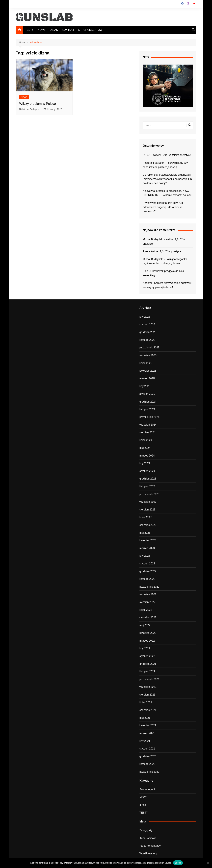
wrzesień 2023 (148, 502)
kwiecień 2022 (148, 633)
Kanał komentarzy (150, 846)
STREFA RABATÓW (90, 30)
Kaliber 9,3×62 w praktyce (166, 251)
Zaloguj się (146, 830)
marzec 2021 (147, 733)
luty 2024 (145, 463)
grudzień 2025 (148, 332)
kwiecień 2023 (148, 540)
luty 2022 (145, 648)
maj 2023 (145, 533)
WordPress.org (148, 854)
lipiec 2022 (146, 610)
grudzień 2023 (148, 479)
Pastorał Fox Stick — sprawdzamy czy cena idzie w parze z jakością (165, 165)
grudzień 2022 (148, 571)
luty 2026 (145, 317)
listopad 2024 (147, 409)
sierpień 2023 (147, 510)
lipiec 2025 (146, 363)
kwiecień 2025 (148, 371)
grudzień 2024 (148, 402)
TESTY (29, 30)
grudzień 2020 (148, 756)
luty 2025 (145, 386)
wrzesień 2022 (148, 594)
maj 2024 (145, 448)
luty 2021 (145, 741)
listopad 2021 (147, 671)
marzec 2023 (147, 548)
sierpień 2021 (147, 695)
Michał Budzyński (30, 109)
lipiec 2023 (146, 517)
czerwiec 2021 (148, 710)
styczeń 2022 (147, 656)
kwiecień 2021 (148, 725)
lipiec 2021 (146, 702)
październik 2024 (149, 417)
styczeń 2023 (147, 564)
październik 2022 (149, 587)
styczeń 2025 (147, 394)
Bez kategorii (147, 789)
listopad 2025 (147, 340)
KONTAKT (68, 30)
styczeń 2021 (147, 749)
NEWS (42, 30)
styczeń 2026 (147, 325)
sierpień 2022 (147, 602)
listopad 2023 (147, 486)
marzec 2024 (147, 456)
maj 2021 (145, 718)
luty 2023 (145, 556)
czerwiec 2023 (148, 525)
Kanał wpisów (148, 838)
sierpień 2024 (147, 432)
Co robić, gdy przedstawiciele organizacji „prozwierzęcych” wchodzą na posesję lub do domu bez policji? (167, 179)
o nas (143, 805)
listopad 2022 (147, 579)
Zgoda (178, 863)
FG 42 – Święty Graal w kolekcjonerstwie (167, 155)
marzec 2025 (147, 378)
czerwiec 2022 (148, 617)
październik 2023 (149, 494)
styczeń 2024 (147, 471)
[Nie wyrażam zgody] (208, 863)
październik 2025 (149, 348)
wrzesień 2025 (148, 355)
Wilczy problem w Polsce (38, 104)
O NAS (54, 30)
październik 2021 (149, 679)
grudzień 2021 (148, 664)
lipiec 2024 (146, 440)
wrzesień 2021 (148, 687)
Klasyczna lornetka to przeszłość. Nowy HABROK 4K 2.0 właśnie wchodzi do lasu (167, 193)
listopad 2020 (147, 764)
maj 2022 (145, 625)
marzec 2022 (147, 641)
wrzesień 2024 (148, 425)
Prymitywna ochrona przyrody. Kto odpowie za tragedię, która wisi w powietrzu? (163, 207)
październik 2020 (149, 772)
